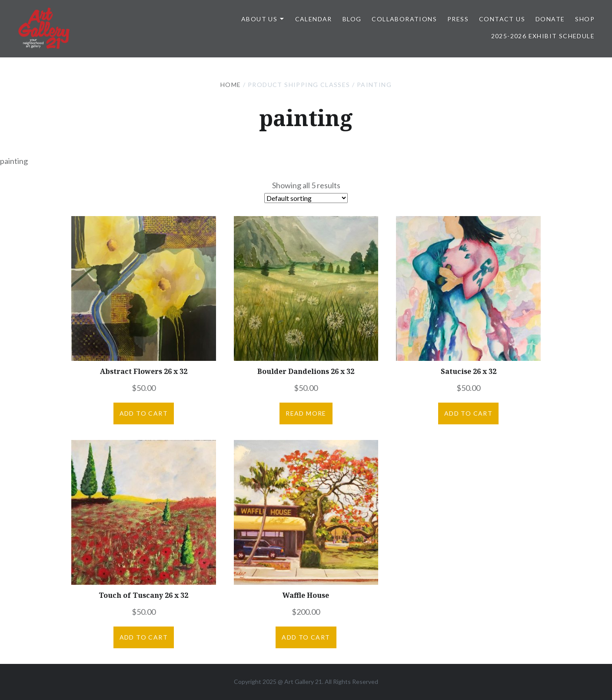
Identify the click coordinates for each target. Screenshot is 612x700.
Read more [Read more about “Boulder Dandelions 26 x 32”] (306, 413)
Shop (585, 19)
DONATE (550, 19)
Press (458, 19)
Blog (352, 19)
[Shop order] (306, 198)
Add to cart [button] (144, 413)
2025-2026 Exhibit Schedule (543, 36)
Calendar (314, 19)
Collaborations (404, 19)
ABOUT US (259, 19)
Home (231, 85)
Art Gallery (300, 682)
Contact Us (502, 19)
